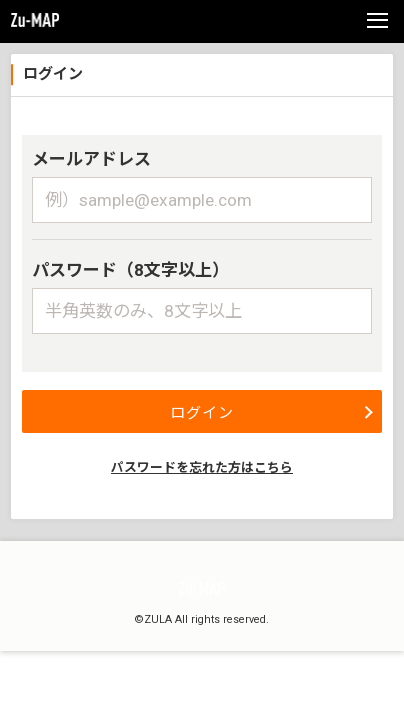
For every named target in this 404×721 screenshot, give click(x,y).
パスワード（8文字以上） (130, 270)
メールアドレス (91, 159)
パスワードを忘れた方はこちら (202, 467)
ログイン (271, 413)
